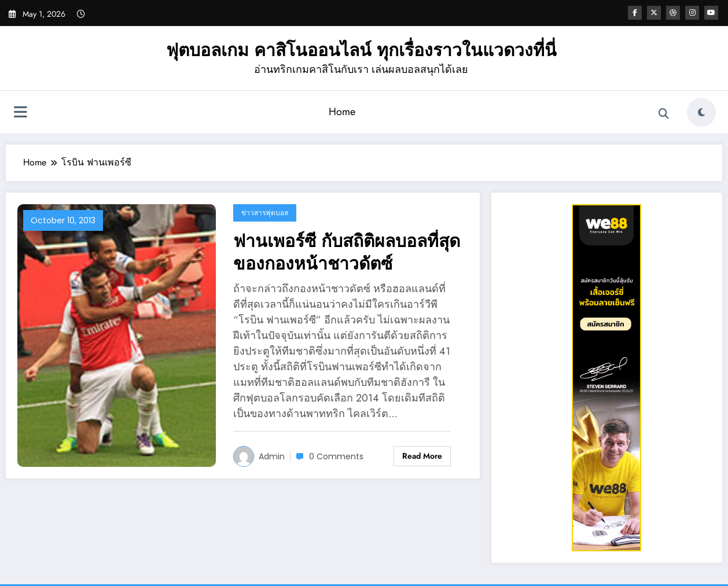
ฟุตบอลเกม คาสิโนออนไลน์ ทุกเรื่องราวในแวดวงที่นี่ (361, 50)
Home (342, 112)
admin (272, 456)
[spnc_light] (701, 112)
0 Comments (336, 456)
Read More (422, 456)
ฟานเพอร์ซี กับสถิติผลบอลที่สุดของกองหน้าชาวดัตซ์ (347, 252)
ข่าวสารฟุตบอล (265, 213)
